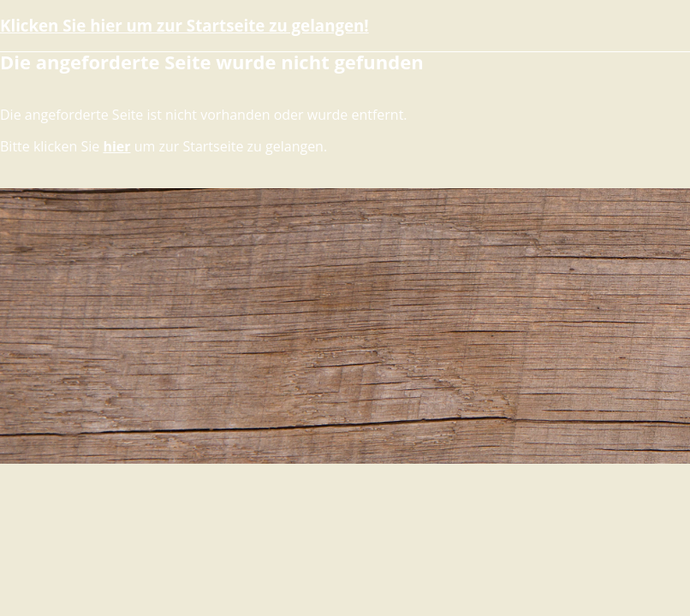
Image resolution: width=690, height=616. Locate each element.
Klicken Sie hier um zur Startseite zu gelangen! (184, 25)
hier (116, 146)
